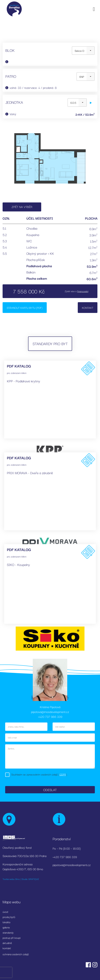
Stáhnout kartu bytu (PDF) (25, 308)
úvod (5, 912)
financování (83, 291)
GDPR (63, 774)
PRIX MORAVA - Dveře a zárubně (30, 473)
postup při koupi (12, 938)
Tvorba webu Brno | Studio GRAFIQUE (21, 879)
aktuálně (7, 943)
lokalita (6, 922)
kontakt (7, 948)
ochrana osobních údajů (16, 954)
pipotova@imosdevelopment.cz (50, 712)
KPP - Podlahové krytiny (24, 381)
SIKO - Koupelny (18, 565)
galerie (6, 927)
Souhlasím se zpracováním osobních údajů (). (39, 774)
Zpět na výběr (22, 207)
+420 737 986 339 (50, 717)
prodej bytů (9, 917)
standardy (8, 932)
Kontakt (88, 308)
